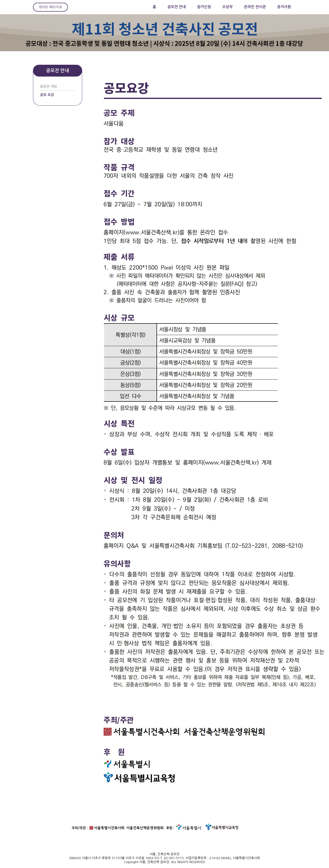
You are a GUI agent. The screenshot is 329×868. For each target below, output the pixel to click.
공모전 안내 (177, 7)
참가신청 (204, 7)
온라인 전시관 (255, 7)
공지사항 (284, 7)
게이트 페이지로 (50, 7)
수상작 (227, 7)
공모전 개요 (49, 86)
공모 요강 (47, 95)
